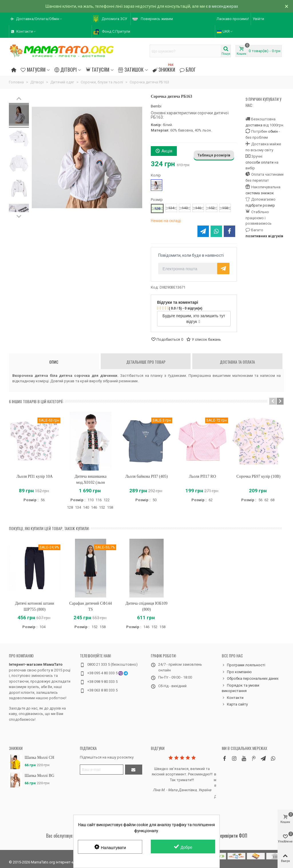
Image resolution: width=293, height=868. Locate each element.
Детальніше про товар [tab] (146, 362)
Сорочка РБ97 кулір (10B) (258, 476)
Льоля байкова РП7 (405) (146, 476)
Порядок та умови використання (240, 688)
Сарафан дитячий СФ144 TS (91, 606)
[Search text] (185, 51)
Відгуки (158, 748)
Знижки (164, 69)
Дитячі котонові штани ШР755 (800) (35, 606)
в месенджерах (223, 6)
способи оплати (260, 162)
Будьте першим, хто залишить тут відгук (194, 319)
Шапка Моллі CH (39, 758)
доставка (254, 125)
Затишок (131, 69)
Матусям (33, 69)
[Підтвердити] (134, 770)
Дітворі (66, 69)
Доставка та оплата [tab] (237, 362)
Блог (188, 69)
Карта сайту (235, 704)
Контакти (233, 698)
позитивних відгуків (264, 236)
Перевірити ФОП (232, 836)
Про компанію (21, 656)
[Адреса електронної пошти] (102, 770)
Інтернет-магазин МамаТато (36, 664)
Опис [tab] (54, 362)
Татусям (97, 69)
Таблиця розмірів (214, 155)
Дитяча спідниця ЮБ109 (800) (147, 606)
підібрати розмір (260, 205)
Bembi (156, 106)
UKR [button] (225, 31)
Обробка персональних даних (250, 679)
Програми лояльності (243, 665)
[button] (37, 19)
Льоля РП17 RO (202, 476)
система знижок (260, 193)
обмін (273, 131)
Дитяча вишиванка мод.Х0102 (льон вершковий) (91, 482)
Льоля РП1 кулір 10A (35, 476)
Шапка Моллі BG (39, 776)
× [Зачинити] (287, 6)
